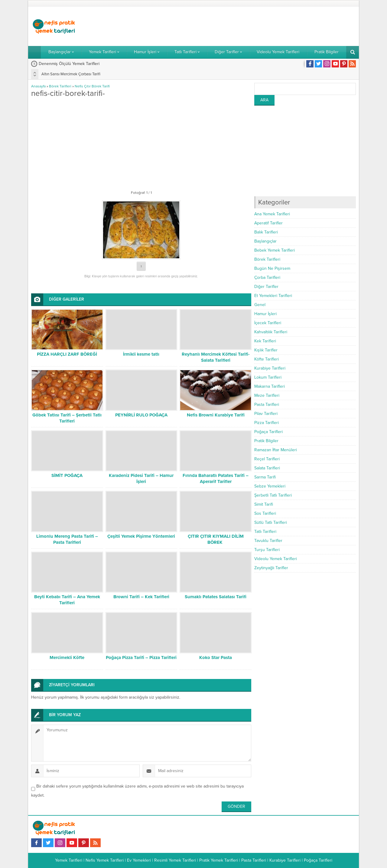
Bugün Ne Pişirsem (272, 268)
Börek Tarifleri (60, 86)
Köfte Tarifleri (267, 359)
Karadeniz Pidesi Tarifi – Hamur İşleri (141, 478)
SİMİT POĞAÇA (67, 475)
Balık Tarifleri (266, 232)
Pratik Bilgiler (266, 441)
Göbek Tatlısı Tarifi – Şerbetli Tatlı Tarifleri (67, 418)
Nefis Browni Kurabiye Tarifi (216, 415)
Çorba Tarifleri (267, 277)
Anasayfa (38, 86)
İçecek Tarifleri (268, 323)
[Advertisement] (246, 26)
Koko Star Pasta (216, 658)
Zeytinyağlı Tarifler (271, 568)
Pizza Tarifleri (267, 423)
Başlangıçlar (265, 241)
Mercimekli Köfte (67, 658)
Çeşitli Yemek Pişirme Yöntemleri (141, 536)
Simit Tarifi (264, 504)
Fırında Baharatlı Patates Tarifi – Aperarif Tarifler (216, 478)
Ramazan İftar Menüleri (276, 450)
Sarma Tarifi (265, 477)
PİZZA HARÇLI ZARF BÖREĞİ (67, 354)
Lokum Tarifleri (268, 377)
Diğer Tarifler (266, 287)
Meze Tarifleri (267, 395)
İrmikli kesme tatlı (141, 354)
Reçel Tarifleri (267, 459)
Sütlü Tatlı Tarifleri (271, 522)
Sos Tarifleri (265, 513)
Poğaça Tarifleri (268, 432)
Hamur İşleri (265, 314)
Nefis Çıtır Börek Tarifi (92, 86)
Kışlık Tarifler (266, 350)
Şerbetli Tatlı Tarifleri (273, 495)
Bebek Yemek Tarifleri (275, 250)
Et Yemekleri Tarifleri (273, 296)
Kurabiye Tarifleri (270, 368)
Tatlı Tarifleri (265, 532)
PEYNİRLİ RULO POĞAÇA (141, 415)
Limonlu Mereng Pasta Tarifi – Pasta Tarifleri (67, 539)
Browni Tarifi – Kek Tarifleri (141, 597)
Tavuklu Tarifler (268, 541)
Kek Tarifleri (265, 341)
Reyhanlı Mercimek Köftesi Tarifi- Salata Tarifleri (216, 357)
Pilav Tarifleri (266, 414)
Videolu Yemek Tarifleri (276, 559)
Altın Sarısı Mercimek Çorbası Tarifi (71, 74)
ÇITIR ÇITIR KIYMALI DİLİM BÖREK (216, 539)
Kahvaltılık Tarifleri (271, 332)
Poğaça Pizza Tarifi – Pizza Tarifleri (141, 658)
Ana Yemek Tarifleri (272, 214)
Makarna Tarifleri (270, 386)
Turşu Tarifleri (267, 550)
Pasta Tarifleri (267, 405)
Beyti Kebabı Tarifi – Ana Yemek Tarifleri (67, 600)
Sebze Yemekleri (270, 486)
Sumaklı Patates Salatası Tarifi (216, 597)
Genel (260, 305)
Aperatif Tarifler (268, 223)
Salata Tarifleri (267, 468)
